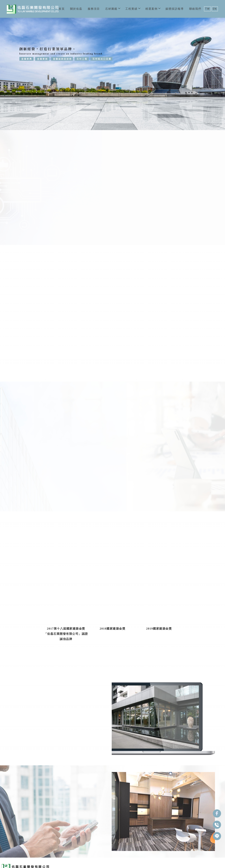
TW (207, 9)
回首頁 (6, 846)
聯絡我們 (195, 9)
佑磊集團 (20, 225)
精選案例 (153, 9)
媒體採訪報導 (175, 9)
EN (215, 9)
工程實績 (133, 9)
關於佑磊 (76, 9)
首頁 (62, 9)
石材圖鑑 (113, 9)
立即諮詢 (192, 664)
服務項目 (94, 9)
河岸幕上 (168, 711)
